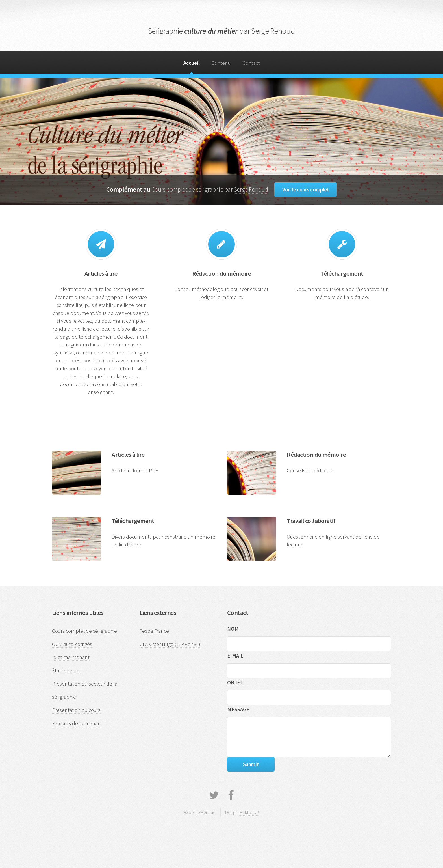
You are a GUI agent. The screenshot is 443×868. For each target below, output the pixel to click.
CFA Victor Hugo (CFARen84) (170, 644)
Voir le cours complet (306, 190)
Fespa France (154, 631)
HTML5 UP (249, 812)
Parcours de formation (76, 723)
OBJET (235, 683)
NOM (233, 629)
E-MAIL (235, 656)
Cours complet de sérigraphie (84, 631)
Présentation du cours (76, 710)
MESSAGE (238, 709)
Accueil (192, 63)
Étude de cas (66, 670)
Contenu (221, 63)
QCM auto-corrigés (72, 644)
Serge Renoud (251, 189)
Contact (251, 63)
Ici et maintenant (71, 657)
